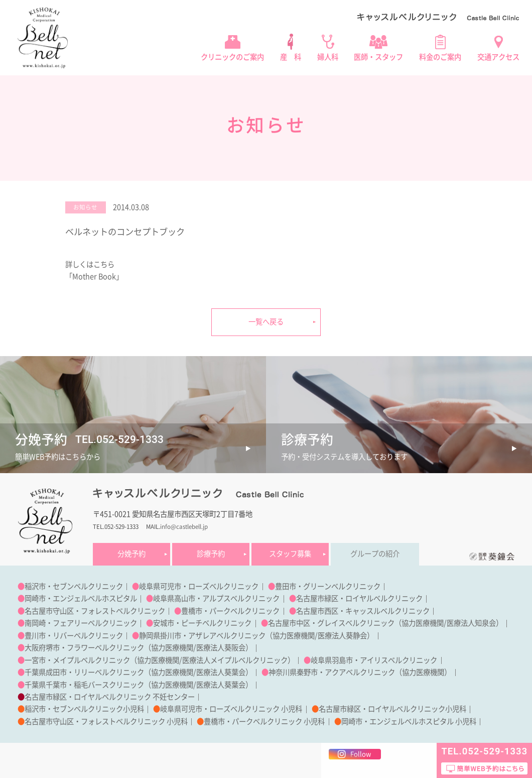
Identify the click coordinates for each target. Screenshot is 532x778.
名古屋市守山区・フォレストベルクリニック (95, 611)
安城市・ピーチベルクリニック (202, 623)
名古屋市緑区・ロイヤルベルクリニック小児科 (392, 709)
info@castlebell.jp (184, 527)
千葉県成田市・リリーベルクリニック (84, 672)
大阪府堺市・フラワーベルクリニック (84, 648)
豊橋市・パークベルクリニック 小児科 (264, 721)
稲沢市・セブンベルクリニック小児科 (84, 709)
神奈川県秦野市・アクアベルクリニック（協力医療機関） (360, 672)
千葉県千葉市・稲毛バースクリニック (84, 685)
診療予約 (211, 554)
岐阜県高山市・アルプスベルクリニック (216, 598)
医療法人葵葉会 (221, 672)
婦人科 (328, 57)
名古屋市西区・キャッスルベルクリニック (363, 611)
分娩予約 (131, 554)
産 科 (291, 57)
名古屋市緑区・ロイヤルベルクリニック (359, 598)
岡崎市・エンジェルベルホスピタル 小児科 (409, 721)
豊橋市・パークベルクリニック (230, 611)
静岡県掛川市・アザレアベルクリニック (202, 636)
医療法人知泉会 (471, 623)
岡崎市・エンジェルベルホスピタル (81, 598)
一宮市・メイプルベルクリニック (77, 660)
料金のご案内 (440, 57)
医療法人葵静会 (342, 636)
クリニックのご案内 (232, 57)
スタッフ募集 (290, 554)
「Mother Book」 (94, 276)
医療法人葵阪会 (221, 648)
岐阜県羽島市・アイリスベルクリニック (374, 660)
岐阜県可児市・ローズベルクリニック (199, 586)
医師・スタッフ (378, 57)
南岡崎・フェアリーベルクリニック (81, 623)
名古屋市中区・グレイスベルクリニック (331, 623)
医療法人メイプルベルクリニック (235, 660)
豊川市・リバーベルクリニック (74, 636)
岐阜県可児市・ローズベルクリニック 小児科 (231, 709)
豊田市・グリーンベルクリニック (328, 586)
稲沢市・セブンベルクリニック (74, 586)
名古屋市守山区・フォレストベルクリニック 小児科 (106, 721)
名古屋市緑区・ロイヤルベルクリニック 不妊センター (110, 697)
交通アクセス (498, 57)
